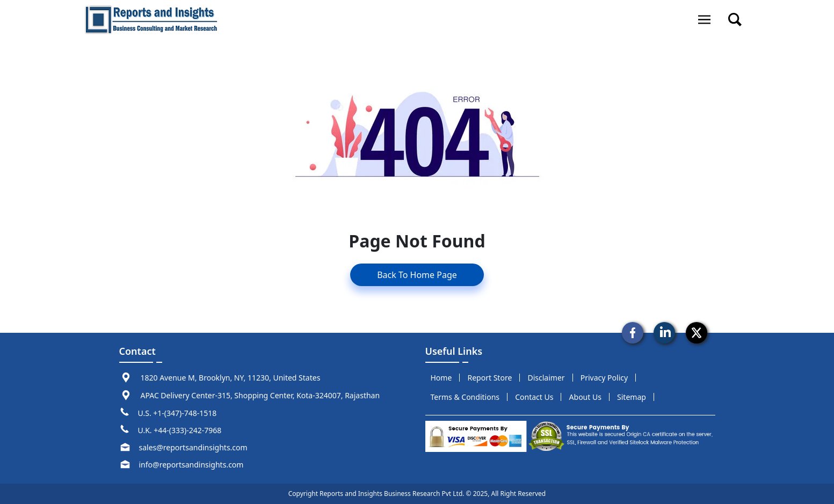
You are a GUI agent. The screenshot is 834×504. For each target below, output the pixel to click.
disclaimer (546, 378)
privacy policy (604, 378)
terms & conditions (465, 397)
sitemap (632, 397)
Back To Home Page (417, 275)
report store (490, 378)
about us (585, 397)
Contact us (534, 397)
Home (441, 378)
